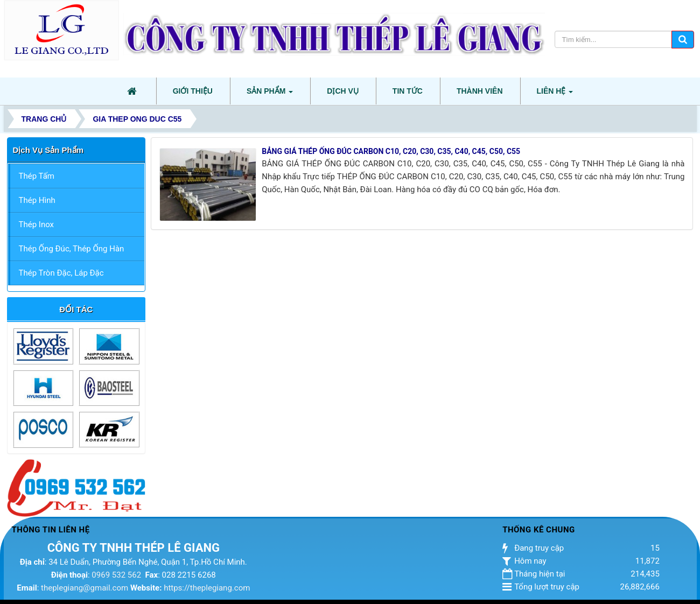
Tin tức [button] (408, 91)
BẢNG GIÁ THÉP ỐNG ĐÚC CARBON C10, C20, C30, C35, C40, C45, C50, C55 (391, 151)
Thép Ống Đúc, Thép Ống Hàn (72, 249)
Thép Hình (37, 200)
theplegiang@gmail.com (85, 588)
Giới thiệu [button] (193, 91)
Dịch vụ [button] (343, 91)
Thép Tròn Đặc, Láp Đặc (61, 273)
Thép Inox (37, 224)
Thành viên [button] (480, 91)
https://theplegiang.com (207, 588)
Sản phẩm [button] (270, 94)
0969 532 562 (116, 575)
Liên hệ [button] (555, 94)
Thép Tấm (37, 176)
